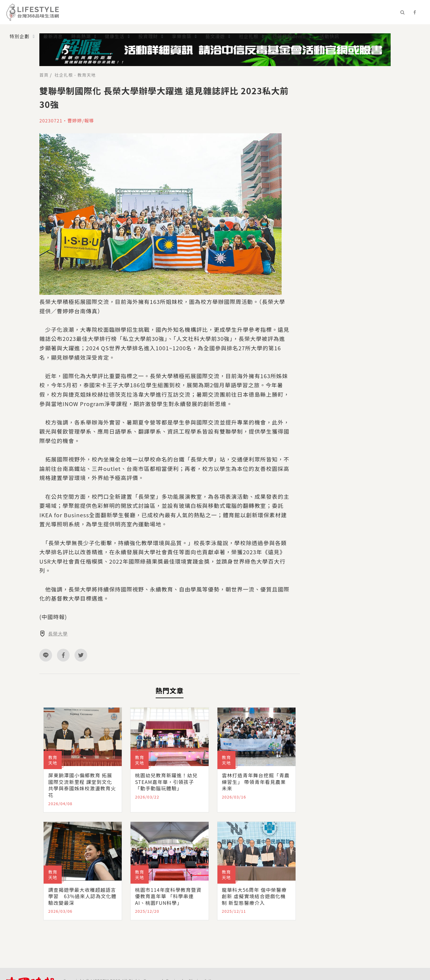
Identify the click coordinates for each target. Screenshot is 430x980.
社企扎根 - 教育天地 (75, 75)
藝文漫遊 (215, 36)
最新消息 (53, 36)
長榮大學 (58, 634)
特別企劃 (20, 36)
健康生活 (115, 36)
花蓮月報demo (289, 36)
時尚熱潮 (81, 36)
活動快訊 (330, 36)
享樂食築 (182, 36)
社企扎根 (249, 36)
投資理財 (148, 36)
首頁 (44, 75)
